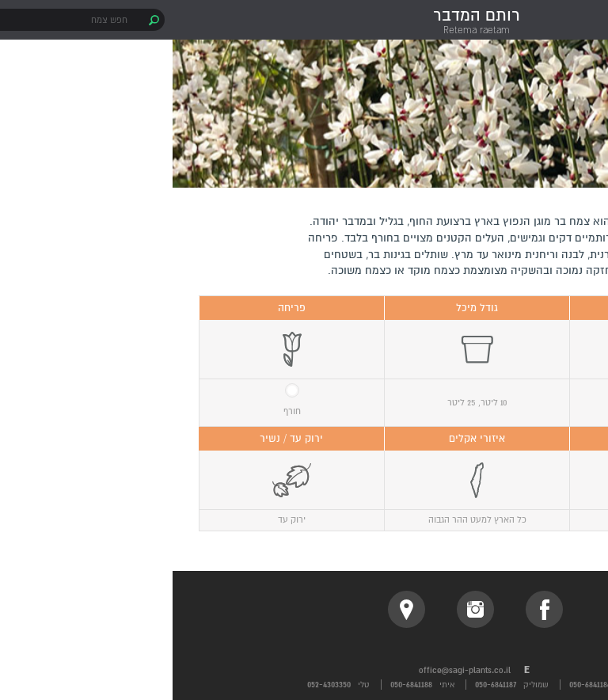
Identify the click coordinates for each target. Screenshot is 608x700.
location (234, 609)
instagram (303, 609)
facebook (372, 609)
